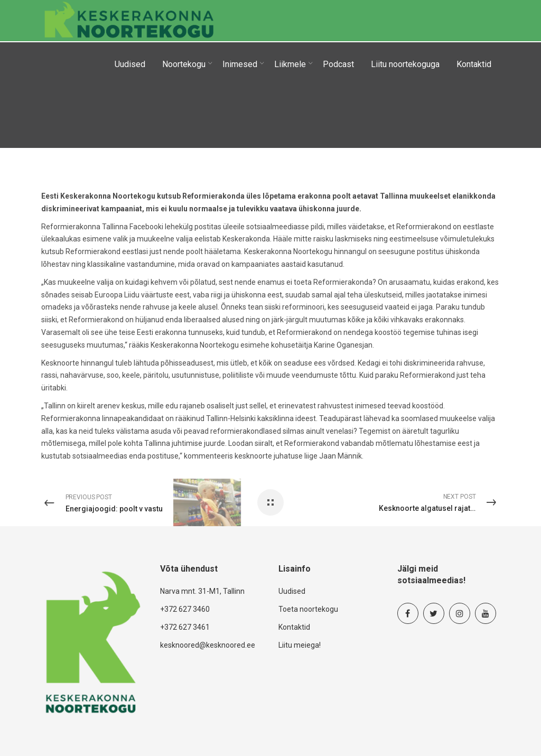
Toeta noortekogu (308, 609)
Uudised (292, 591)
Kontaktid (294, 627)
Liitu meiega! (300, 645)
